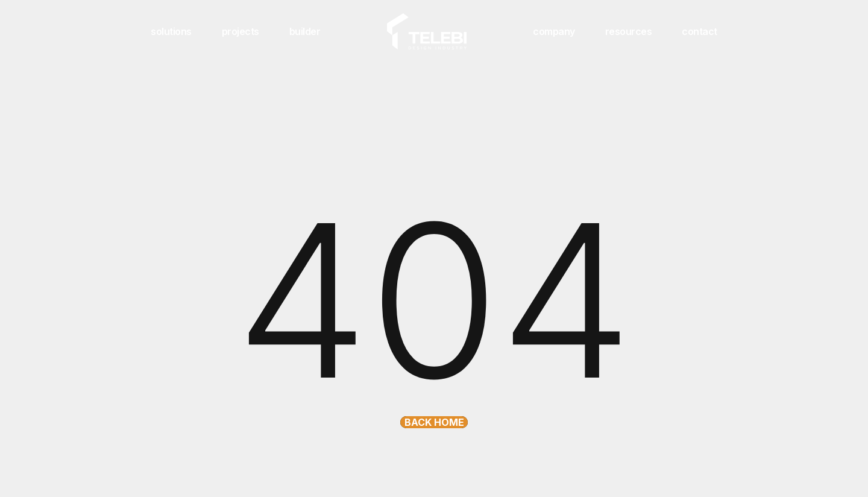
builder (305, 31)
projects (241, 31)
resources (629, 31)
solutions (171, 31)
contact (700, 31)
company (554, 31)
